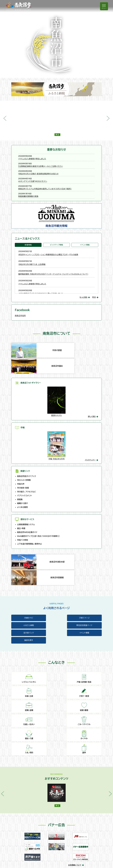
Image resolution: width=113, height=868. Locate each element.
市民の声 (21, 447)
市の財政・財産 (23, 451)
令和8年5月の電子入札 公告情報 (32, 249)
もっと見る (83, 282)
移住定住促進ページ (25, 568)
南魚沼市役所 (20, 300)
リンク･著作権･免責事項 (24, 853)
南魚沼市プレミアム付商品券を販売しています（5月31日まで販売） (62, 176)
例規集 (20, 463)
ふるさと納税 (88, 560)
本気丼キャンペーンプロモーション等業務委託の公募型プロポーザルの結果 (48, 239)
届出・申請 (21, 492)
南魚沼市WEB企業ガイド (27, 496)
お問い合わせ (20, 830)
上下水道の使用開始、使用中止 (29, 507)
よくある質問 (22, 470)
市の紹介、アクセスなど (26, 455)
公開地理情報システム (26, 488)
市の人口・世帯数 (24, 443)
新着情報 (28, 229)
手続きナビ (25, 560)
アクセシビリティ (21, 847)
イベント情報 (85, 229)
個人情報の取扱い (22, 841)
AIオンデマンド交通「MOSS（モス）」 (50, 171)
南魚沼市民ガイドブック (27, 439)
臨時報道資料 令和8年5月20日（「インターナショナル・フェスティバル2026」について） (53, 258)
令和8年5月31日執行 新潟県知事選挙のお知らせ (55, 166)
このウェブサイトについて (25, 836)
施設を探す (25, 576)
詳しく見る (92, 380)
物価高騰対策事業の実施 (45, 181)
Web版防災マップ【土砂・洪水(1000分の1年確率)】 (38, 499)
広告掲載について (75, 772)
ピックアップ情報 (56, 229)
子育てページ (56, 560)
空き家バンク (56, 568)
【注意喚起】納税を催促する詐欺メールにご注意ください (58, 161)
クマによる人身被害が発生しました (49, 156)
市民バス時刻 (22, 503)
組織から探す (22, 467)
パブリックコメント (24, 459)
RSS (94, 282)
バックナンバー (90, 423)
